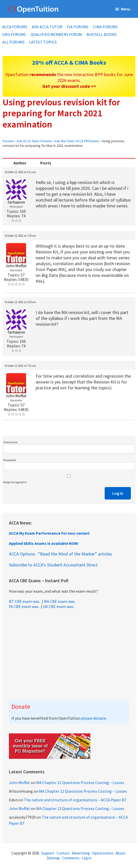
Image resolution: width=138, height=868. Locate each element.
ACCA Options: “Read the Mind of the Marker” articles (60, 554)
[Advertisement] (69, 655)
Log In (118, 493)
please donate (94, 718)
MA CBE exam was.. (60, 601)
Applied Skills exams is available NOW (43, 543)
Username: (11, 442)
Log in (87, 858)
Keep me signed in (15, 482)
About (120, 853)
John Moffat (19, 782)
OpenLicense (103, 853)
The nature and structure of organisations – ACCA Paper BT (75, 800)
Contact (63, 853)
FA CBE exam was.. (24, 606)
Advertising (81, 853)
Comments (71, 858)
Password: (10, 460)
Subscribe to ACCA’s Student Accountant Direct (53, 565)
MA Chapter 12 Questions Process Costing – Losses (80, 782)
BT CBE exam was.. (25, 601)
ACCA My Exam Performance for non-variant (49, 533)
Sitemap (53, 858)
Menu (126, 9)
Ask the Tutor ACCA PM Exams (77, 141)
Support (48, 853)
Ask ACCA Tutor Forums (34, 141)
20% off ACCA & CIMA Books (69, 62)
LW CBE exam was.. (59, 606)
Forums (8, 141)
